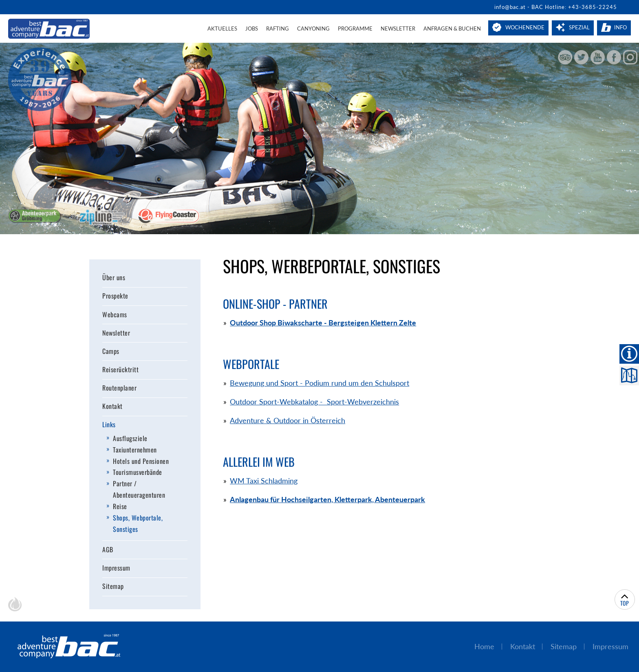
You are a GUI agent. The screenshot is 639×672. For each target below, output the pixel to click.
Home (484, 647)
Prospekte (115, 296)
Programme (355, 29)
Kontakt (112, 406)
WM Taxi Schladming (264, 481)
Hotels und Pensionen (141, 461)
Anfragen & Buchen (452, 29)
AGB (108, 549)
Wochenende (525, 27)
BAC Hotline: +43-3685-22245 (574, 7)
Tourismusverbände (138, 472)
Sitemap (113, 586)
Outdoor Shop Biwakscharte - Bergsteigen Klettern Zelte (323, 323)
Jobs (252, 29)
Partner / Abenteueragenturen (139, 490)
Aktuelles (222, 29)
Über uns (114, 278)
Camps (111, 351)
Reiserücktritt (120, 369)
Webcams (115, 314)
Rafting (278, 29)
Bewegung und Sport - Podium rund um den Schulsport (319, 383)
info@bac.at (510, 7)
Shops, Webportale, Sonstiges (138, 523)
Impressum (116, 568)
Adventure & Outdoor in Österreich (288, 421)
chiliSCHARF (15, 604)
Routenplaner (119, 388)
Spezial (579, 27)
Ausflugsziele (130, 438)
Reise (120, 506)
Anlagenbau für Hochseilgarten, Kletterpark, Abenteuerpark (327, 500)
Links (109, 425)
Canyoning (313, 29)
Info (620, 27)
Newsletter (398, 29)
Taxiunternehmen (135, 450)
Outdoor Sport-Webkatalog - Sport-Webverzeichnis (314, 402)
